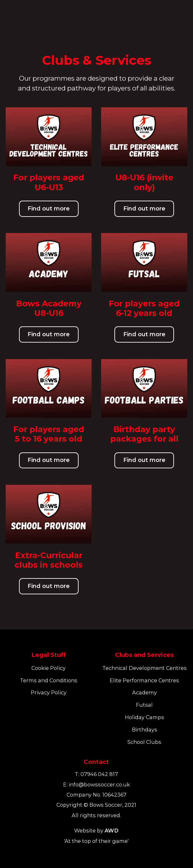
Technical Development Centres (145, 668)
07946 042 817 (99, 774)
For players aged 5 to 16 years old (49, 434)
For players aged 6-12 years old (144, 308)
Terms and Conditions (49, 680)
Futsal (144, 705)
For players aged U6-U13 (49, 182)
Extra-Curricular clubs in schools (49, 560)
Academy (145, 692)
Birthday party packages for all (144, 434)
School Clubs (144, 742)
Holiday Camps (145, 717)
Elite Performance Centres (144, 680)
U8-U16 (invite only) (144, 182)
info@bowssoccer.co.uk (99, 785)
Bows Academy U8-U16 (49, 308)
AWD (112, 831)
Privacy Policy (49, 692)
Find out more (49, 209)
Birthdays (145, 730)
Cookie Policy (48, 668)
